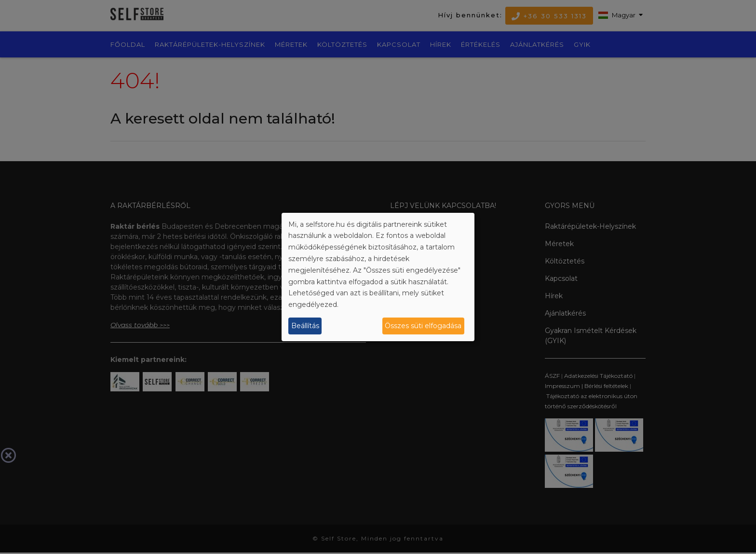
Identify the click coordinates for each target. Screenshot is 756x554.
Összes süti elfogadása (423, 326)
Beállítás (305, 326)
